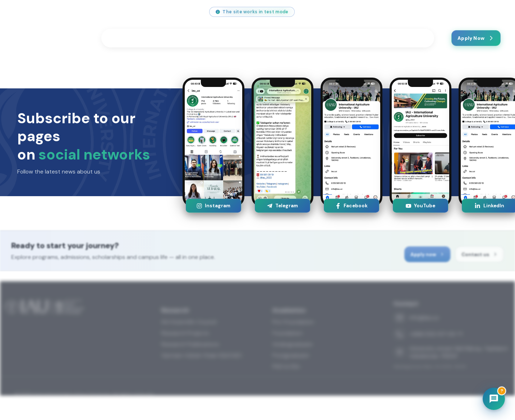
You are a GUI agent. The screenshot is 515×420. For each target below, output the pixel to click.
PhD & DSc (286, 386)
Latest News (366, 38)
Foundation (288, 353)
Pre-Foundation (293, 341)
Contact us (410, 38)
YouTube (420, 206)
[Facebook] (431, 12)
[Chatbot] (494, 399)
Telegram (282, 206)
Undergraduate (293, 364)
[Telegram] (447, 12)
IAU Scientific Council (189, 341)
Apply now (432, 257)
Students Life (185, 38)
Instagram (213, 206)
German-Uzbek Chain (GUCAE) (202, 375)
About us (321, 38)
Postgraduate (291, 375)
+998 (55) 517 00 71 (86, 12)
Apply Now (476, 38)
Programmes (131, 38)
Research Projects (185, 353)
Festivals (278, 38)
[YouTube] (414, 12)
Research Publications (190, 364)
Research (234, 38)
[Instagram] (398, 12)
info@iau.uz (32, 12)
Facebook (351, 206)
